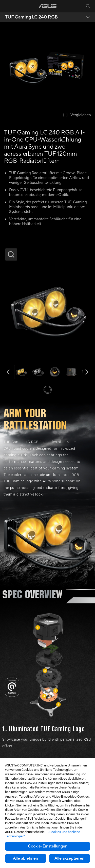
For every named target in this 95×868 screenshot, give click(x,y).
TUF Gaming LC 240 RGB (31, 17)
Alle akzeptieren (69, 858)
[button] (7, 6)
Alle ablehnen (25, 858)
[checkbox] (77, 115)
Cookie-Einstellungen (48, 846)
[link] (48, 6)
